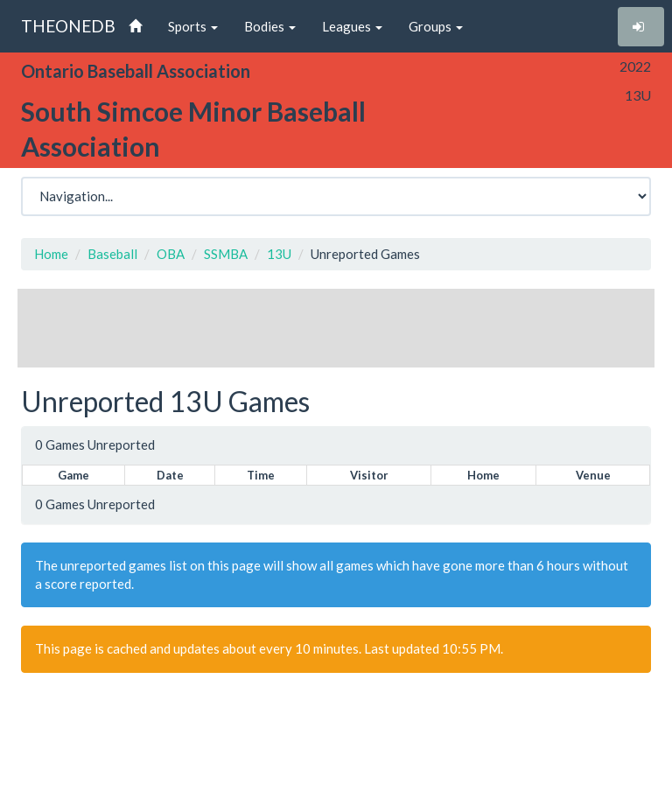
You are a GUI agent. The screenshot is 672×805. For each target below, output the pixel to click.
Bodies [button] (270, 26)
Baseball (112, 254)
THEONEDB (68, 26)
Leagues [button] (352, 26)
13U (279, 254)
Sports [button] (193, 26)
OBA (171, 254)
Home (51, 254)
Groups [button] (436, 26)
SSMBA (226, 254)
